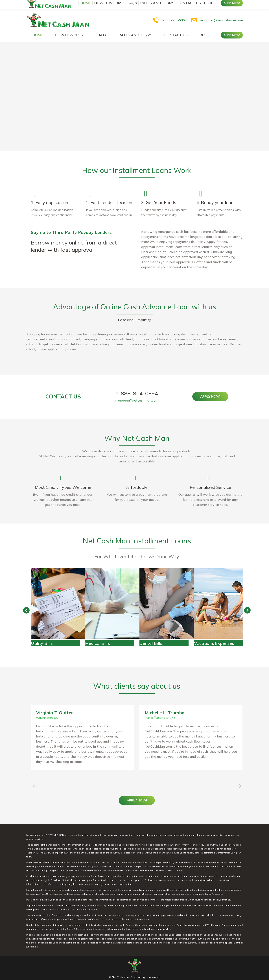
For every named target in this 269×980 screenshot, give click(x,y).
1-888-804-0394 (170, 13)
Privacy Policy (154, 845)
